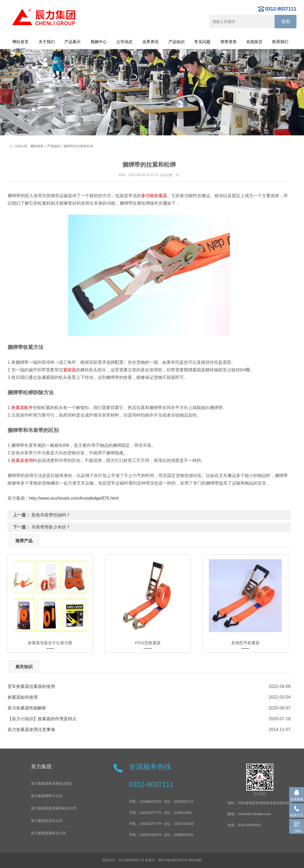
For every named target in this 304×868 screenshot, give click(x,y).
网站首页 (20, 42)
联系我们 (280, 42)
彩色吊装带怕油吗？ (51, 515)
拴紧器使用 (22, 460)
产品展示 (72, 42)
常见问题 (202, 42)
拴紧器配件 (22, 408)
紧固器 (70, 370)
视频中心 (99, 42)
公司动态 (125, 42)
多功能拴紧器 (154, 196)
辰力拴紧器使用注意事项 (31, 730)
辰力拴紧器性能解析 (27, 708)
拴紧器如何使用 (23, 697)
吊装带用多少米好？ (51, 527)
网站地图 (195, 860)
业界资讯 (150, 42)
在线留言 (254, 42)
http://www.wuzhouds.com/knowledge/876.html (74, 498)
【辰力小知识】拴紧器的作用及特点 (42, 719)
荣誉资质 (229, 42)
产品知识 (177, 42)
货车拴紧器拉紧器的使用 (31, 686)
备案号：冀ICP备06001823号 (166, 860)
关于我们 (47, 42)
